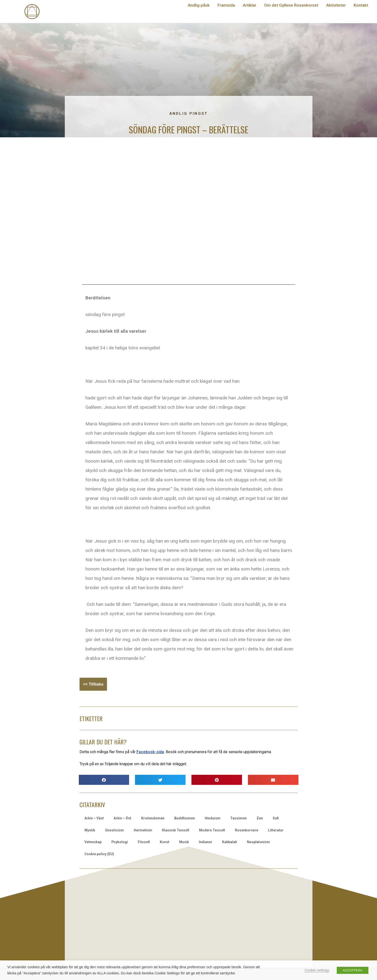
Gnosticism (114, 830)
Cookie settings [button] (317, 970)
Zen (260, 818)
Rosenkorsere (247, 830)
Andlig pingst (189, 114)
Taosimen (238, 818)
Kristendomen (153, 818)
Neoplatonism (258, 842)
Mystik (90, 830)
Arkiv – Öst (122, 818)
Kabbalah (230, 842)
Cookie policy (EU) (99, 854)
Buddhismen (185, 818)
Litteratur (276, 830)
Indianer (206, 842)
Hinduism (213, 818)
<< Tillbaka (93, 684)
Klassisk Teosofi (176, 830)
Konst (165, 842)
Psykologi (120, 842)
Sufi (276, 818)
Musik (184, 842)
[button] (104, 780)
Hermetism (143, 830)
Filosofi (144, 842)
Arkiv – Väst (94, 818)
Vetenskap (93, 842)
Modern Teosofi (212, 830)
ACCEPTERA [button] (353, 970)
